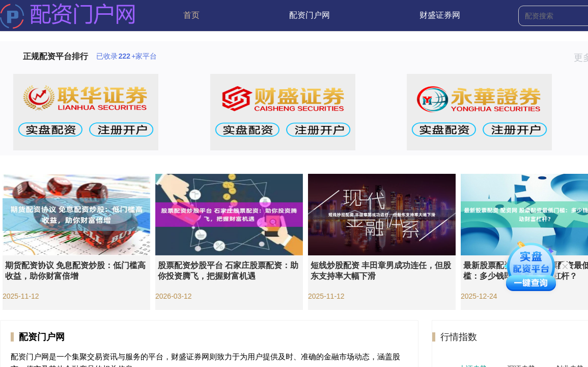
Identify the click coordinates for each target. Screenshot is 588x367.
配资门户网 (310, 15)
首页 (191, 15)
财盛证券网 (440, 15)
